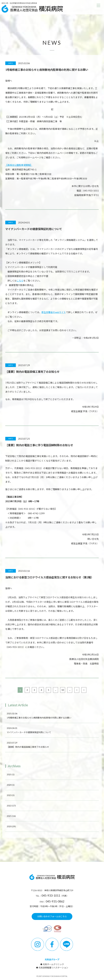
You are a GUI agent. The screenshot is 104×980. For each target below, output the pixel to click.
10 (63, 690)
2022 (11, 806)
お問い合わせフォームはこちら (52, 916)
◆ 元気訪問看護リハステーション (52, 968)
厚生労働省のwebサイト (54, 312)
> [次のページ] (77, 690)
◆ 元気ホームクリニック (52, 964)
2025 (11, 774)
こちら (20, 281)
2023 (11, 795)
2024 (11, 785)
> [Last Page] (84, 690)
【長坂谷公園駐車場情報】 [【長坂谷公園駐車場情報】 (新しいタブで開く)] (19, 165)
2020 (11, 826)
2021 (11, 816)
